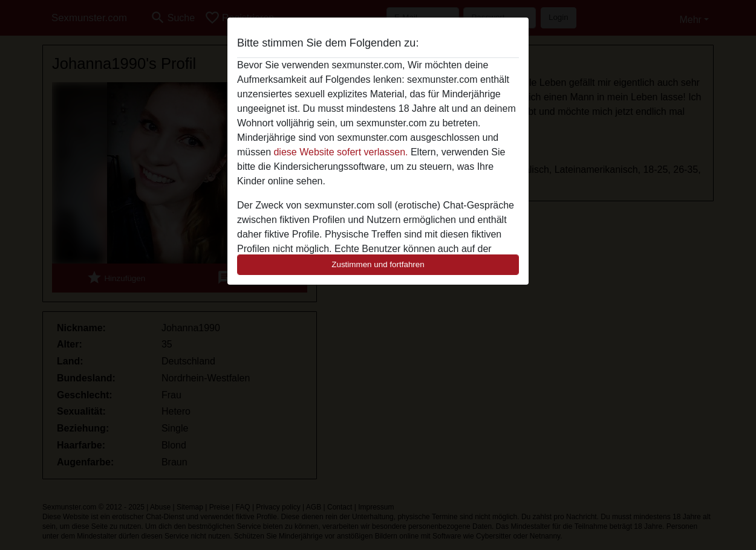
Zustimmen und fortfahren (378, 264)
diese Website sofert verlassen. (341, 152)
